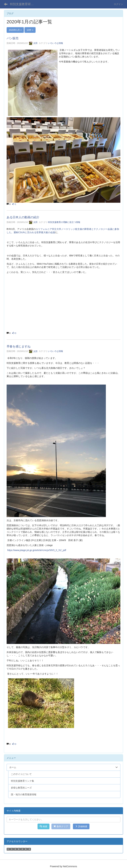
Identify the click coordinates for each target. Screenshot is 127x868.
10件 (30, 30)
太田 (33, 43)
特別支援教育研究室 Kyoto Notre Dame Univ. (24, 4)
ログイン (118, 4)
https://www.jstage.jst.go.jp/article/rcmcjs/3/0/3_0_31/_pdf (37, 550)
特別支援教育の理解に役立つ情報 (64, 222)
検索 (43, 826)
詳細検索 (81, 826)
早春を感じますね (19, 346)
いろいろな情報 (55, 43)
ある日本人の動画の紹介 (23, 217)
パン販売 (13, 38)
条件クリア (61, 826)
